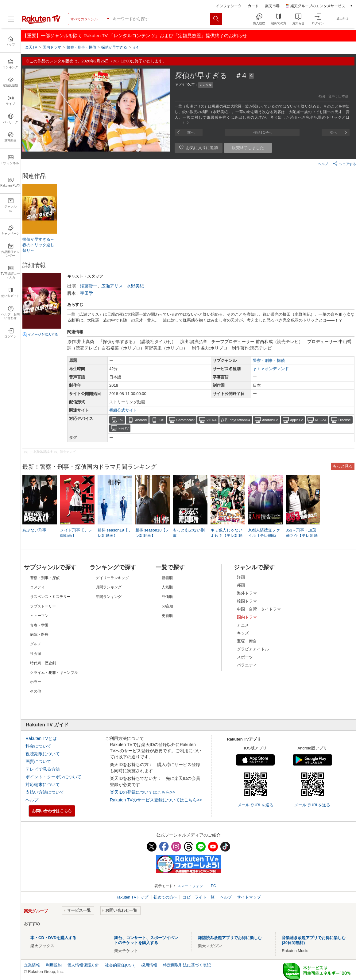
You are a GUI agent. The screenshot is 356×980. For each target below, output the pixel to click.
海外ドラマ (247, 593)
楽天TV (31, 47)
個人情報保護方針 (83, 965)
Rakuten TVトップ (132, 897)
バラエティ (247, 665)
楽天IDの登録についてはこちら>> (142, 792)
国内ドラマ (247, 617)
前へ (191, 132)
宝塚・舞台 (247, 641)
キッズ (243, 633)
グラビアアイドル (253, 649)
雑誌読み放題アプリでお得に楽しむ (230, 938)
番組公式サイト (123, 410)
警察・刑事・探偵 (269, 360)
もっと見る (343, 466)
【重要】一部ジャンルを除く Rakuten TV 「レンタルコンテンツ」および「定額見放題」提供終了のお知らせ (135, 36)
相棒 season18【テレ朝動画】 (153, 533)
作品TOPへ (262, 132)
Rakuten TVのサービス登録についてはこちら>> (156, 800)
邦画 (241, 585)
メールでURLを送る (255, 805)
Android (141, 420)
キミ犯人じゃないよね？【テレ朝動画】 (226, 536)
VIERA (212, 420)
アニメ (243, 625)
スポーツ (245, 657)
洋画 (241, 577)
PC (121, 420)
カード (253, 6)
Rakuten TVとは (41, 738)
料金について (38, 746)
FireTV (124, 428)
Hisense (345, 420)
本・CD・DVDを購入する (53, 938)
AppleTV (296, 420)
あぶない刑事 (34, 530)
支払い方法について (45, 792)
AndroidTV (270, 420)
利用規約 (54, 965)
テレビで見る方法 (43, 769)
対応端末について (43, 784)
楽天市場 (272, 6)
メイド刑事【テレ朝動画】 (76, 533)
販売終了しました (248, 148)
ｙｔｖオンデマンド (271, 369)
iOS (161, 420)
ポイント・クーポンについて (53, 777)
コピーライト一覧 (199, 897)
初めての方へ (165, 897)
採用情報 (149, 965)
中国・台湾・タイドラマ (259, 609)
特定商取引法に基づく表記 (187, 965)
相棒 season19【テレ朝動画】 (115, 533)
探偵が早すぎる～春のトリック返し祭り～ (38, 245)
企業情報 (32, 965)
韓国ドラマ (247, 601)
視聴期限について (43, 754)
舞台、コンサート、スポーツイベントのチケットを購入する (146, 940)
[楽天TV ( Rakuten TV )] (41, 23)
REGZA (321, 420)
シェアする (344, 164)
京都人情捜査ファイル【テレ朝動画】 (264, 536)
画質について (38, 761)
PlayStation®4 (239, 420)
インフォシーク (229, 6)
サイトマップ (249, 897)
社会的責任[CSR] (120, 965)
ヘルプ (323, 164)
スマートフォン (190, 886)
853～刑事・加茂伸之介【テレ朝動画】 (302, 536)
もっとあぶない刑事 (189, 533)
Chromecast (186, 420)
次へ (333, 132)
